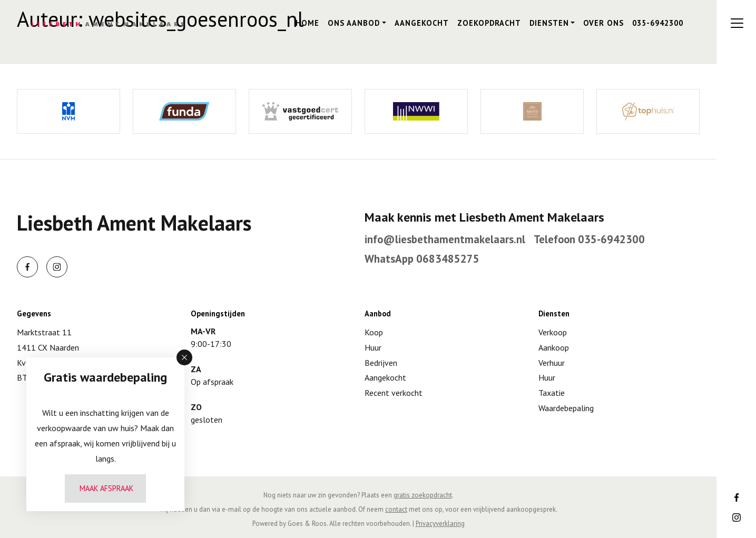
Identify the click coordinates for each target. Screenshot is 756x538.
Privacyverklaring (440, 524)
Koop (374, 332)
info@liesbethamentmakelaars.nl (445, 239)
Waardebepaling (566, 408)
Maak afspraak (106, 488)
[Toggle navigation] (737, 23)
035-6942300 (658, 23)
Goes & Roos (307, 524)
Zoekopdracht (489, 23)
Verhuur (552, 363)
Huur (373, 347)
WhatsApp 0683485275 (422, 259)
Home (307, 23)
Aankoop (554, 347)
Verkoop (553, 332)
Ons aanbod (354, 23)
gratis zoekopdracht (423, 495)
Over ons (603, 23)
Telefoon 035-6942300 (589, 239)
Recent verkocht (394, 393)
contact (396, 509)
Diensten (549, 23)
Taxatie (552, 393)
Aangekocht (422, 23)
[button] (184, 357)
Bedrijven (381, 363)
